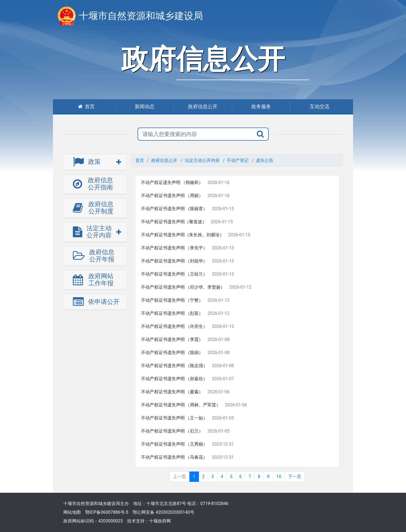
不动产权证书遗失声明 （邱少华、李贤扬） (183, 287)
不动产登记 (238, 160)
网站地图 (72, 512)
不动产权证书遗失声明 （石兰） (172, 431)
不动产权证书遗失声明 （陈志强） (174, 366)
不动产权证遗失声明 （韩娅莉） (172, 182)
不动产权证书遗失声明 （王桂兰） (174, 274)
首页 (86, 106)
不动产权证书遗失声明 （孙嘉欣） (174, 379)
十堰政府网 (160, 521)
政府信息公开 (203, 106)
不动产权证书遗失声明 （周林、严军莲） (181, 405)
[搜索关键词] (195, 134)
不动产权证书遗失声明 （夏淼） (172, 392)
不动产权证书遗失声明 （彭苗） (172, 313)
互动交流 (320, 106)
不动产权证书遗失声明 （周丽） (172, 196)
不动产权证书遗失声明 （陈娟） (172, 353)
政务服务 (261, 106)
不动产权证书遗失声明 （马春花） (174, 457)
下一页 (295, 477)
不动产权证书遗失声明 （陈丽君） (174, 209)
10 (279, 477)
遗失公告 (265, 160)
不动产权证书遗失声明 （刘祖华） (174, 261)
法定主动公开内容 (202, 160)
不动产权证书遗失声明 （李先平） (174, 248)
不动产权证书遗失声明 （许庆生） (174, 326)
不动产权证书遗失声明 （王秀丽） (174, 444)
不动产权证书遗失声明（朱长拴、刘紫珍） (183, 235)
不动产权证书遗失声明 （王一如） (174, 418)
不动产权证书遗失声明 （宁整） (172, 300)
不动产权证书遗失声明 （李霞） (172, 339)
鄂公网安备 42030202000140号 (163, 512)
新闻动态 (145, 106)
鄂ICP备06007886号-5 (107, 512)
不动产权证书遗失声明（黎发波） (174, 222)
